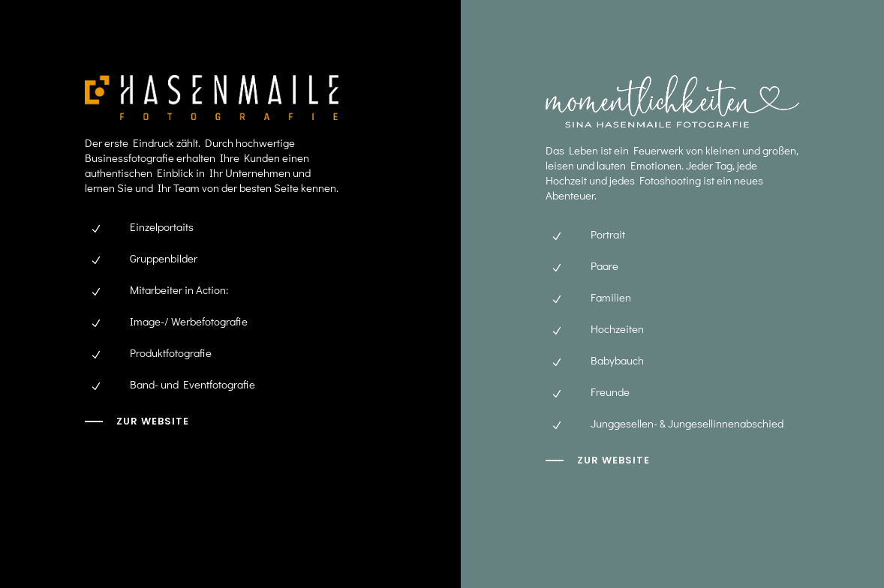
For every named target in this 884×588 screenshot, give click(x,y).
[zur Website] (137, 421)
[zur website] (598, 460)
